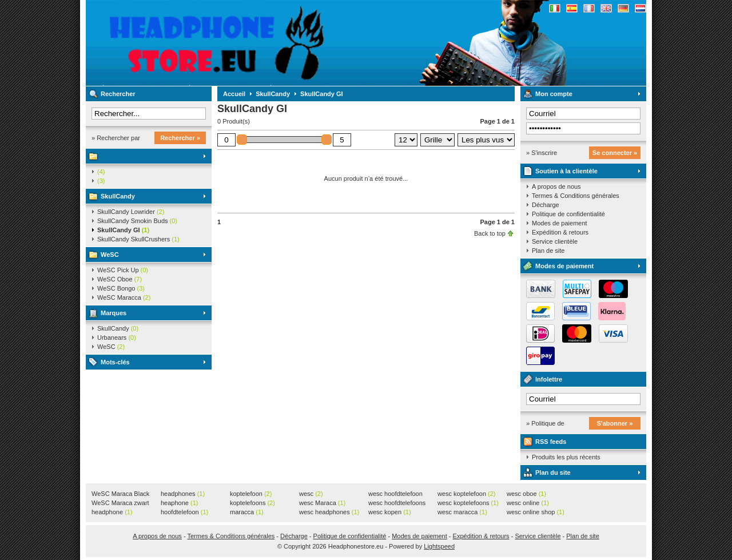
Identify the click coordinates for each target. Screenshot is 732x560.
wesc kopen (390, 512)
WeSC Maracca (124, 297)
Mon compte (554, 94)
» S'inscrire (542, 153)
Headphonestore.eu (237, 43)
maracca (247, 512)
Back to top (490, 233)
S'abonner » (615, 423)
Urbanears (117, 337)
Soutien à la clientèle (566, 171)
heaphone (179, 503)
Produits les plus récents (566, 457)
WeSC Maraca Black (120, 494)
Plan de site (548, 251)
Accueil (234, 94)
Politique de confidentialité (568, 214)
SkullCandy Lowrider (131, 212)
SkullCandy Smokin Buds (137, 221)
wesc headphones (329, 512)
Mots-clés (115, 362)
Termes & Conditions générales (576, 196)
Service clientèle (555, 241)
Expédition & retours (560, 232)
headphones (183, 494)
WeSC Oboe (120, 279)
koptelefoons (252, 503)
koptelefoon (251, 494)
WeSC (110, 255)
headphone (112, 512)
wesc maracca (462, 512)
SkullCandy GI (123, 230)
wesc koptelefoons (468, 503)
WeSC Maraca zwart (120, 503)
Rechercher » (180, 138)
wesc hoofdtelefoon (395, 494)
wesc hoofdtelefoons (397, 503)
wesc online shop (536, 512)
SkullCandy (118, 196)
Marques (114, 313)
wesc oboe (526, 494)
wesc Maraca (322, 503)
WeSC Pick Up (123, 270)
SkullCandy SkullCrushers (138, 239)
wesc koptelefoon (467, 494)
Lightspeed (439, 546)
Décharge (546, 205)
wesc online (528, 503)
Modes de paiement (560, 223)
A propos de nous (556, 186)
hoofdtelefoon (184, 512)
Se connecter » (615, 153)
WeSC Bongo (121, 288)
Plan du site (553, 472)
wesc (311, 494)
